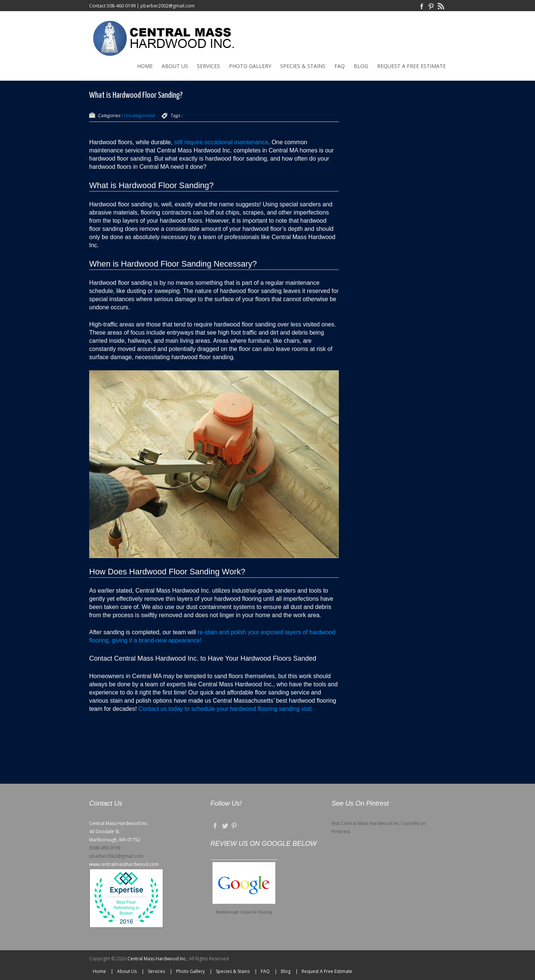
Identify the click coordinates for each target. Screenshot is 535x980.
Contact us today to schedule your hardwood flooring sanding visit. (226, 709)
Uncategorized (139, 115)
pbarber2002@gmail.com (168, 6)
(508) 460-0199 (105, 848)
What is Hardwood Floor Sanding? (136, 95)
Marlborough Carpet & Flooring (244, 912)
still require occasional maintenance (221, 142)
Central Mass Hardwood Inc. (157, 959)
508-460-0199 (121, 6)
